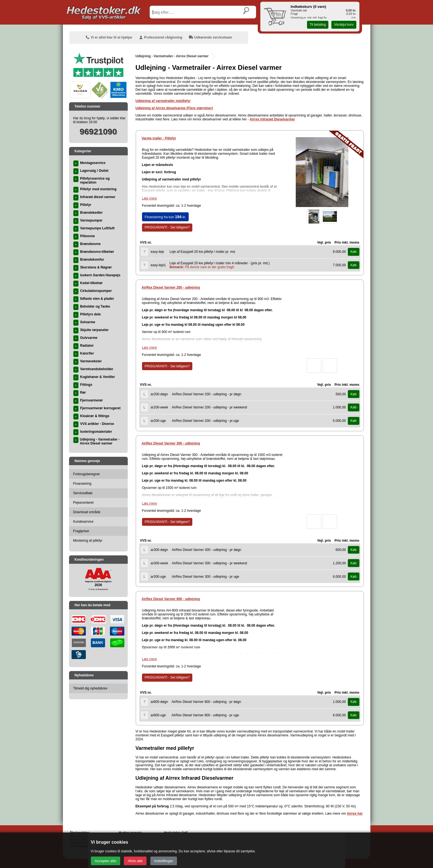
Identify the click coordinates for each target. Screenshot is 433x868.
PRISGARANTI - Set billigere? (167, 227)
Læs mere (150, 198)
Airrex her (355, 814)
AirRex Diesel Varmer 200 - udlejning (171, 287)
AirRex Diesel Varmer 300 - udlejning (171, 443)
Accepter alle (106, 861)
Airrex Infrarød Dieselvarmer (272, 119)
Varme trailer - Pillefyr (159, 138)
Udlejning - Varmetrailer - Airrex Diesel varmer (172, 56)
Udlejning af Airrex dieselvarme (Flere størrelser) (174, 108)
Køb (354, 252)
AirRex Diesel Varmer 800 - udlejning (171, 599)
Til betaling (318, 25)
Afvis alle (135, 861)
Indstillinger (164, 861)
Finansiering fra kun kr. (165, 217)
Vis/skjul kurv (344, 25)
